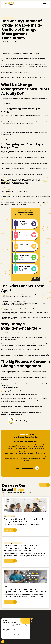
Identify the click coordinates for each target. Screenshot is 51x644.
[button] (44, 4)
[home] (9, 3)
